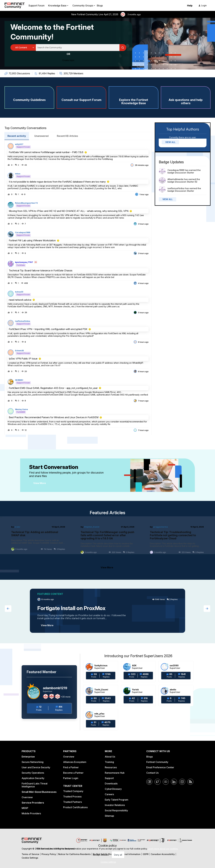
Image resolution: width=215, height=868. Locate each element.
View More (40, 483)
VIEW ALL (170, 142)
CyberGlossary (113, 789)
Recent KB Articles (67, 136)
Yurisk (135, 690)
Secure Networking (33, 762)
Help (190, 6)
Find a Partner (71, 767)
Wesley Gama (21, 409)
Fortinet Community (157, 762)
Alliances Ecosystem (75, 762)
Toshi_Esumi (101, 690)
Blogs (100, 6)
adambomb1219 (55, 688)
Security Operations (33, 773)
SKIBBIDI (19, 380)
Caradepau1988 (23, 233)
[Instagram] (182, 782)
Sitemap (109, 816)
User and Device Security (36, 767)
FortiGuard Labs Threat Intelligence (35, 785)
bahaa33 (19, 292)
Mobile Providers (31, 813)
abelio (173, 690)
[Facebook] (149, 782)
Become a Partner (73, 773)
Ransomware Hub (115, 773)
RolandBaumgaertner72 (26, 203)
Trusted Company (73, 791)
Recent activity (17, 136)
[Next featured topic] (207, 609)
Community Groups (83, 6)
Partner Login (71, 778)
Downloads (111, 784)
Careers (109, 794)
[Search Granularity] (23, 47)
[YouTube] (166, 782)
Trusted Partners (72, 802)
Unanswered (41, 136)
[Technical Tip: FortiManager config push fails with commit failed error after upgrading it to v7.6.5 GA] (108, 540)
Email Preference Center (160, 767)
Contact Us (152, 773)
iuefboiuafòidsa (23, 321)
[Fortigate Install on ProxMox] (107, 611)
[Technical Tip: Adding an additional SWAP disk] (38, 540)
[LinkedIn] (174, 782)
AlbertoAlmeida (175, 179)
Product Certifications (75, 807)
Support (109, 778)
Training (109, 762)
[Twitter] (158, 782)
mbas (18, 174)
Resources (111, 767)
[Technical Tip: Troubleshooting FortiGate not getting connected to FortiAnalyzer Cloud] (177, 540)
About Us (110, 757)
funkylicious (101, 665)
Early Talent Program (117, 800)
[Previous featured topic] (8, 609)
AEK (134, 665)
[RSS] (190, 782)
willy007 (19, 144)
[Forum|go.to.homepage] (15, 6)
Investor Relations (115, 805)
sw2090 (174, 665)
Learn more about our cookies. (163, 849)
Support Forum (36, 6)
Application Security (33, 778)
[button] (108, 862)
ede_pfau (99, 714)
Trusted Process (72, 797)
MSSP (25, 808)
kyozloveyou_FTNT (24, 262)
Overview (27, 797)
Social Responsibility (116, 810)
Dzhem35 (19, 351)
